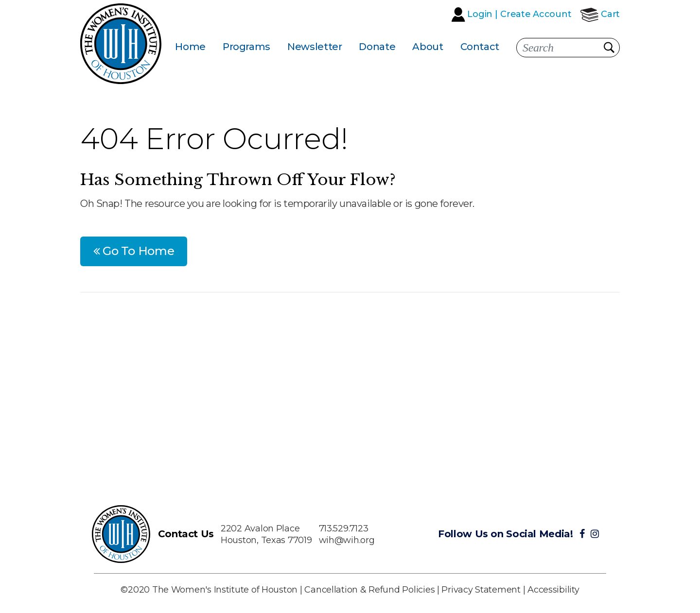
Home (190, 47)
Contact (480, 47)
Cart (610, 14)
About (428, 47)
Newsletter (315, 47)
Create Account (536, 14)
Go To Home (134, 251)
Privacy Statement (481, 590)
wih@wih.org (347, 540)
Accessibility (553, 590)
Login (480, 14)
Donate (377, 47)
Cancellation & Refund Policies (369, 590)
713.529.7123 (344, 528)
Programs (246, 47)
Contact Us (186, 534)
